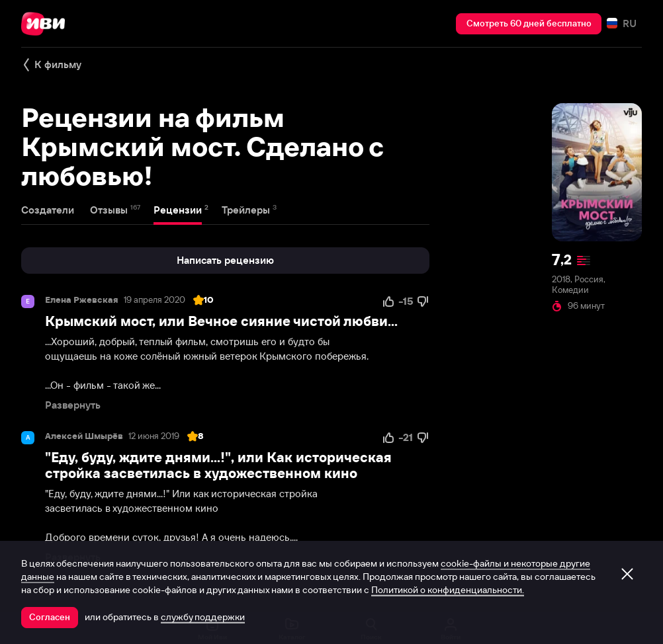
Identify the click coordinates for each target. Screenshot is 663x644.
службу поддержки (203, 617)
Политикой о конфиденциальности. (448, 590)
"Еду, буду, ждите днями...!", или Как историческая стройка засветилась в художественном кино (218, 465)
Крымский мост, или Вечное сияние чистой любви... (221, 321)
